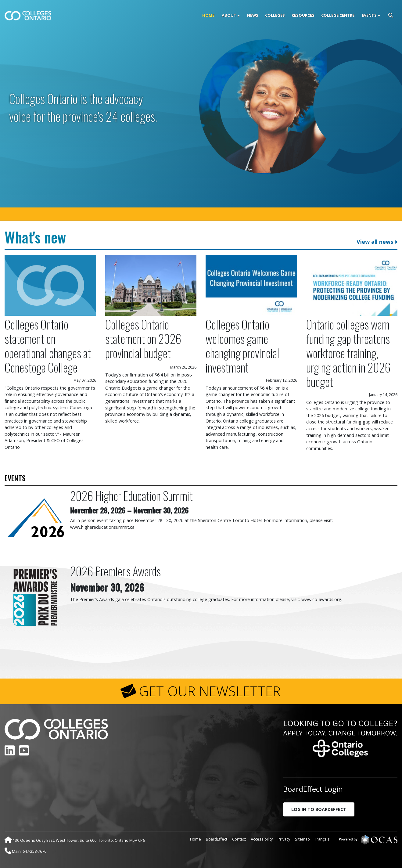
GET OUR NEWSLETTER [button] (210, 691)
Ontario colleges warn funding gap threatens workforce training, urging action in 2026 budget (348, 353)
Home (208, 15)
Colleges (275, 15)
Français (322, 839)
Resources (303, 15)
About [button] (229, 15)
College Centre (338, 15)
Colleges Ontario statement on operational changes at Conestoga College (48, 346)
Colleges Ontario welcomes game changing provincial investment (242, 346)
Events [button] (369, 15)
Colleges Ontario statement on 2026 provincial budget (143, 339)
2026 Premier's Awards (115, 571)
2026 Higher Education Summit (131, 496)
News (253, 15)
